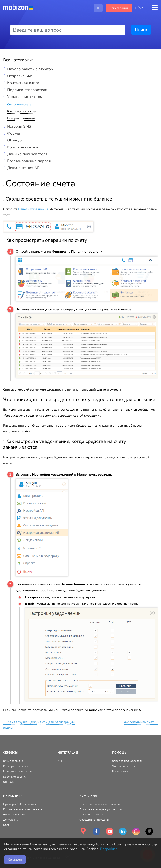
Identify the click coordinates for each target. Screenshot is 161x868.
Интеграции (68, 752)
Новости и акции (14, 815)
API (60, 761)
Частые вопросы (123, 766)
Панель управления (33, 209)
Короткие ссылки (23, 147)
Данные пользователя (27, 154)
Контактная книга (23, 83)
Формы (14, 133)
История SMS (19, 126)
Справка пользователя (127, 761)
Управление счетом (25, 97)
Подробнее (109, 849)
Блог (6, 825)
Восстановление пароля (29, 161)
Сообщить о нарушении (95, 820)
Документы (11, 820)
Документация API (24, 168)
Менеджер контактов (17, 771)
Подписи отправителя (27, 90)
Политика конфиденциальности (101, 809)
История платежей (21, 118)
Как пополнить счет (22, 111)
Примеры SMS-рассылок (20, 804)
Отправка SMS (20, 76)
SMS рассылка (13, 761)
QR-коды (15, 140)
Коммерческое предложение (23, 809)
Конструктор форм (16, 766)
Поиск (141, 30)
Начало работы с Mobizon (30, 69)
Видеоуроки (120, 771)
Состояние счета (19, 104)
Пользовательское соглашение (100, 804)
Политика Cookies (91, 815)
